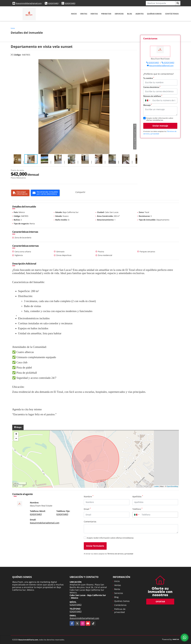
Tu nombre (149, 78)
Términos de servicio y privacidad (120, 554)
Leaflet (156, 486)
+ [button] (16, 434)
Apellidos (138, 496)
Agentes (140, 14)
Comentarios (90, 522)
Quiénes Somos (154, 14)
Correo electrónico (152, 87)
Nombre (89, 496)
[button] (135, 62)
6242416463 (53, 3)
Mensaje (148, 105)
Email (87, 509)
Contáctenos (172, 14)
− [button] (16, 439)
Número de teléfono (153, 96)
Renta (117, 589)
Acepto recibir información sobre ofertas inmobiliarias (110, 538)
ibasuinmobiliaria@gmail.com (29, 3)
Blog (130, 14)
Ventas (84, 14)
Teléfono (137, 509)
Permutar (106, 14)
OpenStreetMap (172, 486)
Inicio (74, 14)
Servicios (119, 14)
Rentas (94, 14)
